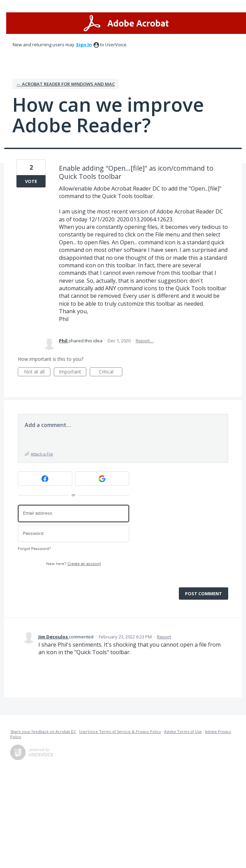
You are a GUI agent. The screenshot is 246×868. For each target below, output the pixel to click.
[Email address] (73, 514)
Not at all (37, 372)
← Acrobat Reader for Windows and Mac (66, 84)
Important (73, 372)
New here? (74, 564)
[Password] (73, 534)
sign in (84, 45)
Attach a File (42, 454)
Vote (31, 181)
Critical (110, 372)
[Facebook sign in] (45, 479)
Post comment (204, 594)
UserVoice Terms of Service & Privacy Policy (120, 731)
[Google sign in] (102, 479)
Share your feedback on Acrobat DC (43, 731)
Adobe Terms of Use (183, 731)
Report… (145, 341)
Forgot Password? (34, 549)
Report (164, 637)
